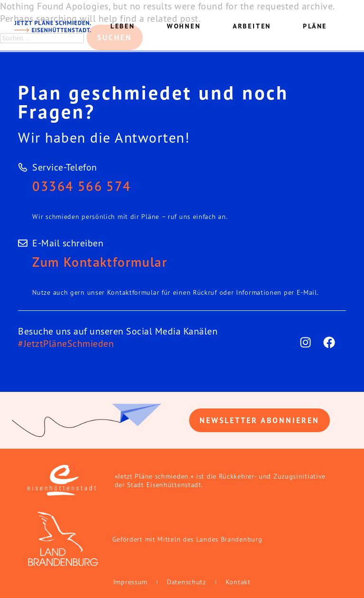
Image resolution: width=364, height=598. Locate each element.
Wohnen (184, 26)
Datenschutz (187, 582)
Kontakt (238, 582)
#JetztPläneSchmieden (66, 344)
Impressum (130, 582)
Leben (123, 26)
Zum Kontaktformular (100, 262)
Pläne (315, 26)
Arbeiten (252, 26)
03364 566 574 (82, 186)
